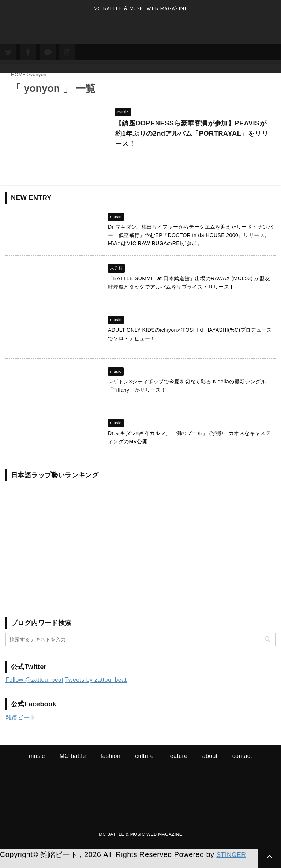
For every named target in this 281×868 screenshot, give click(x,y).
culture (144, 764)
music (37, 764)
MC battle (73, 764)
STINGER (233, 863)
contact (242, 764)
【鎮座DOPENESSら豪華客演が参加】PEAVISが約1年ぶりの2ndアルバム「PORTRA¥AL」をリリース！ (181, 137)
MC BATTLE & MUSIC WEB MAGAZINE (140, 842)
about (210, 764)
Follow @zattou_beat (34, 688)
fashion (110, 764)
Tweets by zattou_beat (96, 688)
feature (178, 764)
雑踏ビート (20, 726)
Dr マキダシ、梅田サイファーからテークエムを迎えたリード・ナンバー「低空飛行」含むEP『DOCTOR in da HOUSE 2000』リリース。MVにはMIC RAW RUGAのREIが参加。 (191, 243)
